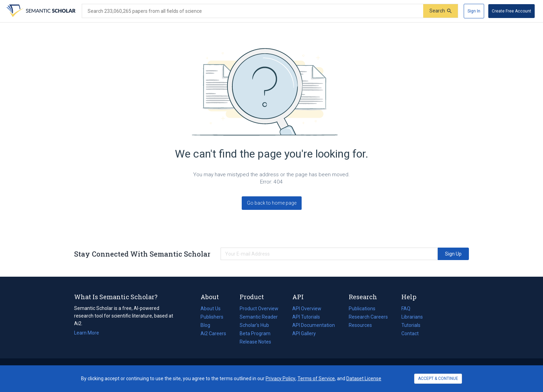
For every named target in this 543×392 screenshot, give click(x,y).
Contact (410, 333)
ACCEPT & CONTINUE (438, 378)
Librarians (412, 317)
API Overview (307, 309)
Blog (208, 325)
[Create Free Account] (511, 11)
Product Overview (259, 309)
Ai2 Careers (213, 333)
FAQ (406, 309)
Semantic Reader (259, 317)
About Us (211, 309)
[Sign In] (474, 11)
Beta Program (255, 333)
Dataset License (364, 378)
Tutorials (411, 325)
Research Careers (368, 317)
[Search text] (253, 11)
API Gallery (304, 333)
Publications (362, 309)
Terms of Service (316, 378)
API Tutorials (306, 317)
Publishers (212, 317)
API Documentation (314, 325)
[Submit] (440, 11)
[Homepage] (40, 11)
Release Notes (255, 342)
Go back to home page (272, 203)
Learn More (87, 333)
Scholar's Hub (254, 325)
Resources (360, 325)
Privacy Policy (281, 378)
